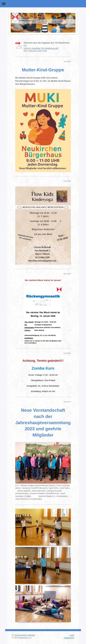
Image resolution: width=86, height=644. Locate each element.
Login (72, 635)
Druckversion (19, 635)
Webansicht (69, 638)
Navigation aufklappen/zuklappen (43, 4)
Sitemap (31, 635)
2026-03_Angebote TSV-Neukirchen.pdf (41, 48)
